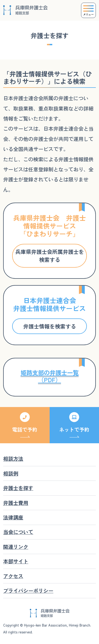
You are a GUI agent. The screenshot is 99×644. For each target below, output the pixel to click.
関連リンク (16, 547)
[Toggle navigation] (88, 10)
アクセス (13, 576)
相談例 (11, 473)
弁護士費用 (16, 503)
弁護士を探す (18, 488)
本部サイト (16, 561)
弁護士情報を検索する (50, 326)
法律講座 (13, 517)
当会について (18, 532)
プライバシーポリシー (28, 591)
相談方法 (13, 459)
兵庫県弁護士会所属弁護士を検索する (50, 256)
